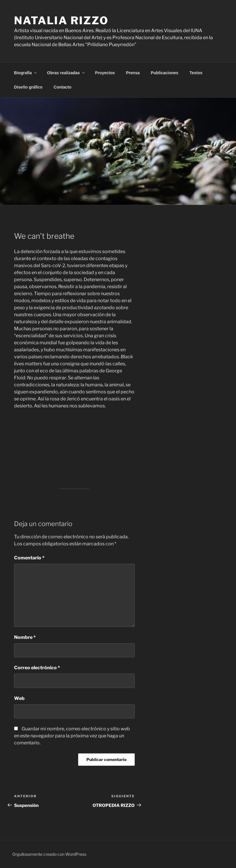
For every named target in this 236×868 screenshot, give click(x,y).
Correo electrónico (37, 668)
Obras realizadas (66, 73)
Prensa (133, 73)
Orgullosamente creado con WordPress (49, 854)
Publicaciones (165, 73)
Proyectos (105, 73)
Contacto (63, 87)
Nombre (25, 637)
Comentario (29, 558)
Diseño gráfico (28, 87)
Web (19, 698)
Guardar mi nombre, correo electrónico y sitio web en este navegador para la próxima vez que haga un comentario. (72, 736)
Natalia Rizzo (61, 20)
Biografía (26, 73)
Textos (196, 73)
